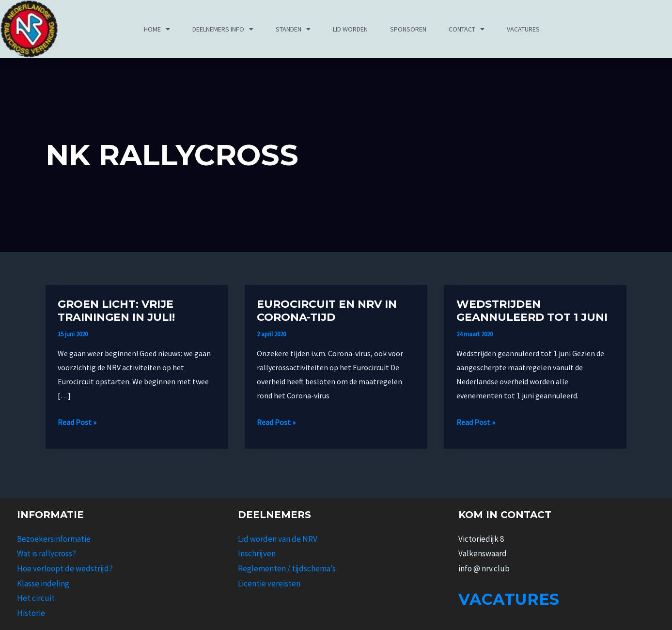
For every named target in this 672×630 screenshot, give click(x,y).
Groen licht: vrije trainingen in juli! (116, 311)
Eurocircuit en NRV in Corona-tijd (327, 311)
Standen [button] (293, 29)
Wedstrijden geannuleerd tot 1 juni (532, 311)
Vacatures (523, 29)
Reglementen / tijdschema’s (287, 568)
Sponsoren (408, 29)
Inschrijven (257, 553)
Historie (31, 613)
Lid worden (350, 29)
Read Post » (77, 421)
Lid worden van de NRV (278, 539)
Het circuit (36, 598)
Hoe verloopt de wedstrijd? (65, 568)
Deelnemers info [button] (223, 29)
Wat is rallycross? (47, 553)
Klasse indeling (43, 583)
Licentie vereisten (269, 583)
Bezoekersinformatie (54, 539)
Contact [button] (467, 29)
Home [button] (157, 29)
